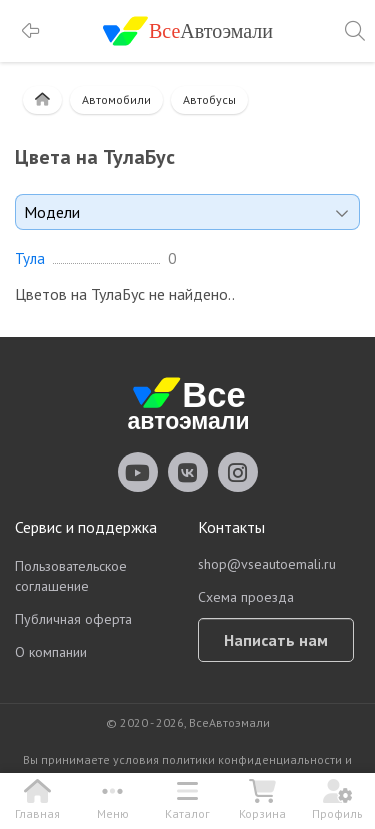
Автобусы (209, 99)
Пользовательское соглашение (71, 576)
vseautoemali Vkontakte (188, 472)
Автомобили (116, 99)
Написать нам (276, 640)
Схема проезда (246, 597)
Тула (30, 259)
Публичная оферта (73, 619)
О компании (51, 652)
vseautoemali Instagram (238, 472)
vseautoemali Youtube (138, 472)
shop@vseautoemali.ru (267, 564)
